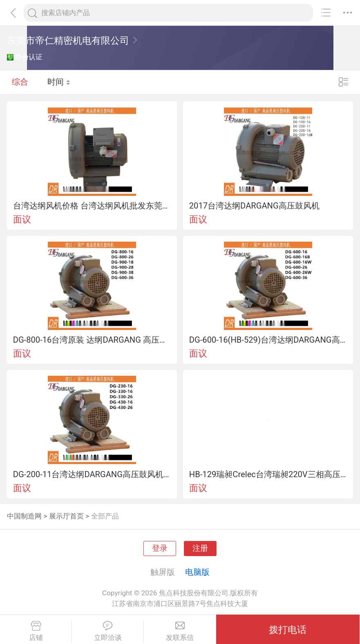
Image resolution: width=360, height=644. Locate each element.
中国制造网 (24, 516)
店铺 (36, 631)
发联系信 (180, 631)
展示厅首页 (66, 516)
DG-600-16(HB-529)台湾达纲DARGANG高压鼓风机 (268, 340)
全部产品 (105, 516)
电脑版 (197, 572)
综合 (20, 82)
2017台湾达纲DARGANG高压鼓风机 (254, 206)
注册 (200, 548)
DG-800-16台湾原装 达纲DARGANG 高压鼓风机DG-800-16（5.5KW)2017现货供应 (92, 340)
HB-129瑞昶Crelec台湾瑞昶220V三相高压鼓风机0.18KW (268, 474)
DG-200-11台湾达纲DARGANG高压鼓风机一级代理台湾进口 (92, 474)
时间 (59, 82)
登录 (160, 548)
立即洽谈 (108, 631)
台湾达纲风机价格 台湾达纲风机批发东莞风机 (92, 206)
